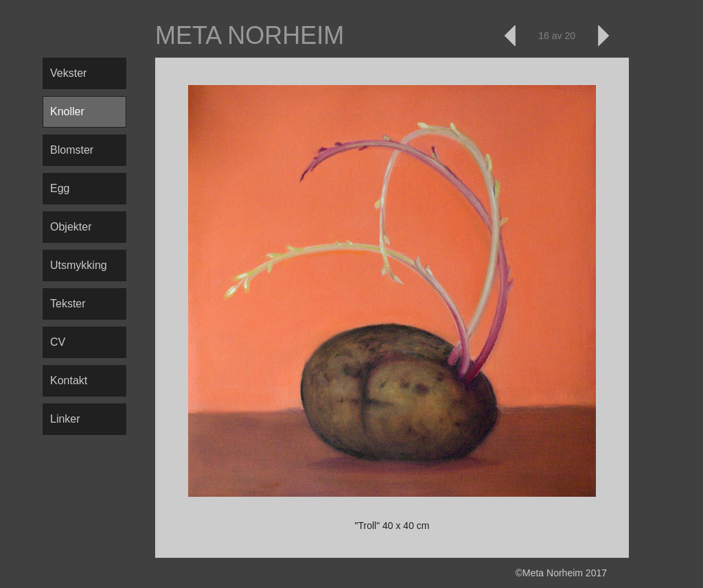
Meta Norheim (250, 35)
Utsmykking (79, 265)
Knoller (67, 111)
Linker (65, 419)
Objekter (71, 227)
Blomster (72, 150)
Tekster (68, 304)
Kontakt (69, 380)
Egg (60, 188)
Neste (603, 36)
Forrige (511, 36)
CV (58, 342)
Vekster (68, 73)
